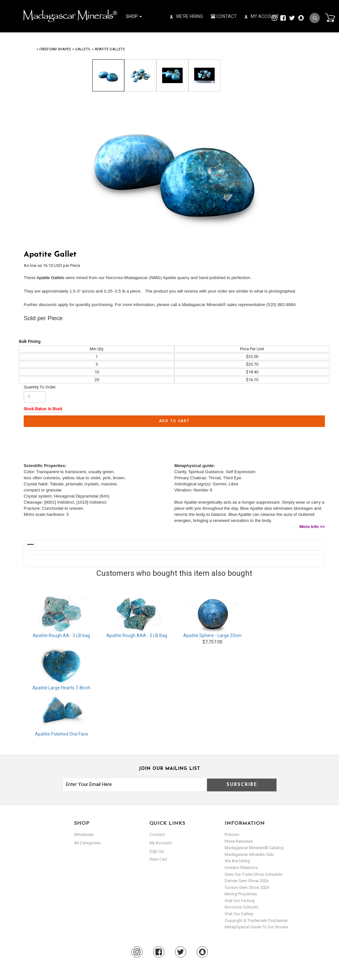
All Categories (87, 843)
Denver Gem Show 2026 (247, 881)
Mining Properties (241, 894)
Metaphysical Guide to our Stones (256, 927)
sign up (157, 851)
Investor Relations (241, 868)
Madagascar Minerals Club (249, 854)
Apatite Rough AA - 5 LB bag (61, 635)
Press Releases (239, 841)
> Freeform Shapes (54, 49)
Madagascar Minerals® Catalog (254, 848)
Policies (232, 835)
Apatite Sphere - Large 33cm (212, 635)
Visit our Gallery (239, 914)
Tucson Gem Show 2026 (247, 887)
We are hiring (237, 861)
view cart (158, 859)
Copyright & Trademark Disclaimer (256, 920)
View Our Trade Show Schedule (253, 874)
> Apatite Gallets (108, 49)
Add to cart (174, 421)
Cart (330, 17)
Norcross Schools (241, 907)
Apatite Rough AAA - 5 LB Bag (137, 635)
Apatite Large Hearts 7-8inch (61, 688)
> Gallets (81, 49)
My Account (262, 16)
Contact (224, 16)
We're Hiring (186, 16)
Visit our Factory (240, 901)
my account (160, 843)
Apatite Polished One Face (62, 734)
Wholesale (84, 835)
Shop (134, 16)
